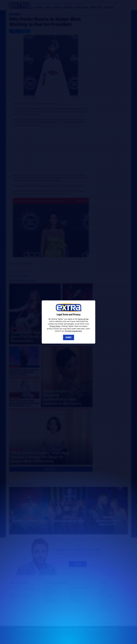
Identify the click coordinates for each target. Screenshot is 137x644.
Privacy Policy (55, 326)
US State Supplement (73, 331)
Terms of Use (83, 319)
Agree (69, 337)
